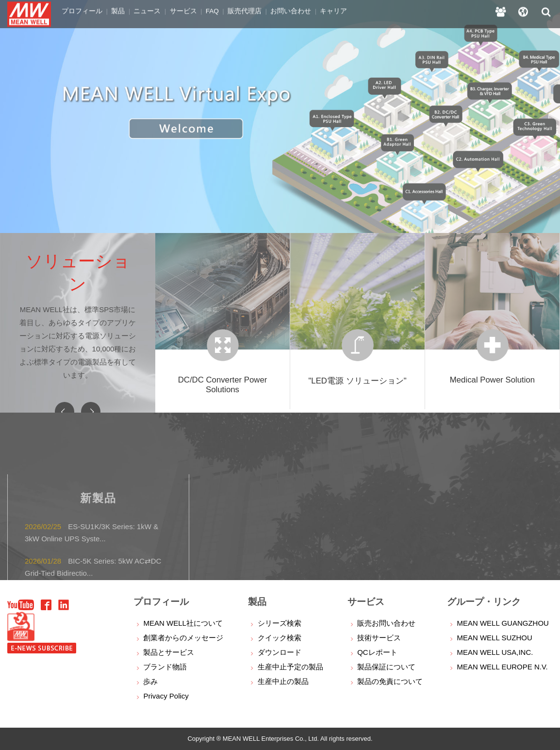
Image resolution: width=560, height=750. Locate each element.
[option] (280, 117)
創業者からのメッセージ (183, 638)
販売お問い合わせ (386, 623)
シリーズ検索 (280, 623)
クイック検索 (280, 638)
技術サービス (379, 638)
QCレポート (377, 652)
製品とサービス (169, 652)
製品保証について (386, 667)
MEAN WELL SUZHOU (494, 638)
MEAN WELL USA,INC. (495, 652)
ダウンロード (280, 652)
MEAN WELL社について (183, 623)
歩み (150, 681)
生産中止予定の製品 (290, 667)
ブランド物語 (165, 667)
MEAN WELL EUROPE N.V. (502, 667)
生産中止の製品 (283, 681)
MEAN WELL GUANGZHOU (502, 623)
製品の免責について (390, 681)
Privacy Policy (166, 696)
